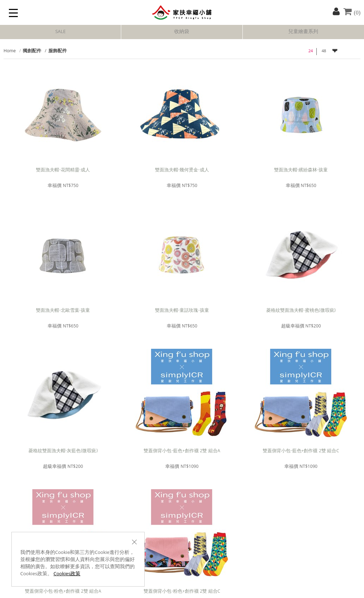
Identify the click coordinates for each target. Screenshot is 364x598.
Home (10, 51)
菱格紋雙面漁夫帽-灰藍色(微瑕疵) (63, 451)
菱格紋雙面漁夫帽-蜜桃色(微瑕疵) (301, 311)
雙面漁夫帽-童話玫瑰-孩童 (182, 311)
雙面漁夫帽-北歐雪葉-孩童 (63, 311)
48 (324, 51)
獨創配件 (32, 51)
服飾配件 (58, 51)
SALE (60, 32)
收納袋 (182, 32)
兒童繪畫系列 (303, 32)
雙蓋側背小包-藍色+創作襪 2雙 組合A (182, 451)
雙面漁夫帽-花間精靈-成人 (63, 170)
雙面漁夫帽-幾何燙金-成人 (182, 170)
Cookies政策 (67, 574)
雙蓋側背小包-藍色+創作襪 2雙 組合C (301, 451)
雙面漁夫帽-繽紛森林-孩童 (301, 170)
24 (311, 51)
